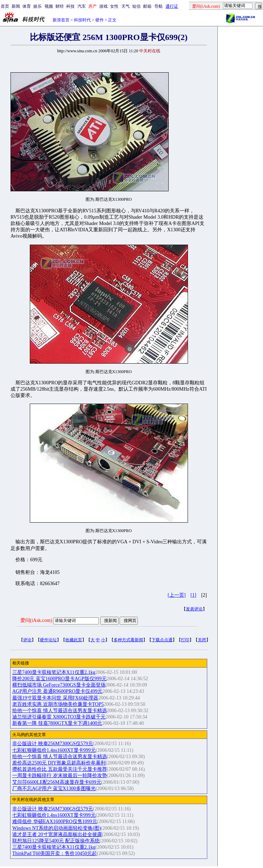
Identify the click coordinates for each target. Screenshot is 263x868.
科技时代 (82, 20)
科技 (70, 6)
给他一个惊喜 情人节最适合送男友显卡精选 (60, 711)
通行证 (172, 6)
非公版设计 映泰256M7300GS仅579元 (53, 744)
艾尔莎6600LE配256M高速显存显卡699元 (57, 782)
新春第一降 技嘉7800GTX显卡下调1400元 (57, 723)
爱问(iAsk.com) (36, 620)
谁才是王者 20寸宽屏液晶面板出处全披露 (57, 834)
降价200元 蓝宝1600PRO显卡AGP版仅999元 (59, 679)
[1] (193, 595)
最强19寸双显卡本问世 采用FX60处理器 (55, 698)
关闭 (202, 640)
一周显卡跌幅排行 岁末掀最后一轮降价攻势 (60, 776)
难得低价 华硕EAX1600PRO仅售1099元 (55, 821)
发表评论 (194, 609)
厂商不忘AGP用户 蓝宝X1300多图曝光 (54, 789)
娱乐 (38, 6)
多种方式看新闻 (128, 640)
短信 (136, 6)
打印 (185, 640)
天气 (126, 6)
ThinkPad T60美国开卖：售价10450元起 (55, 853)
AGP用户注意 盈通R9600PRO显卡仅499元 (57, 691)
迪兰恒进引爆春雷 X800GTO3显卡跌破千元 (59, 717)
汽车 (82, 6)
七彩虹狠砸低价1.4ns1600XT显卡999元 (54, 750)
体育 (27, 6)
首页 (5, 6)
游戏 (103, 6)
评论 (27, 640)
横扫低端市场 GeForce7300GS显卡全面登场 (59, 685)
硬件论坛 (48, 640)
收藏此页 (74, 640)
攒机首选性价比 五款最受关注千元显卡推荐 (60, 769)
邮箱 (147, 6)
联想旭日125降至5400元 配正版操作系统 (56, 841)
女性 (114, 6)
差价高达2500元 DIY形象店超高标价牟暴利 (59, 763)
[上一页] (177, 595)
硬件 (100, 20)
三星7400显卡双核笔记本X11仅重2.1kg (54, 672)
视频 (49, 6)
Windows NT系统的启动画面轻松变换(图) (57, 828)
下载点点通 (162, 640)
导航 (159, 6)
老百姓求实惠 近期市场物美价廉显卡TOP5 (58, 704)
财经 (60, 6)
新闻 (16, 6)
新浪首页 (61, 20)
